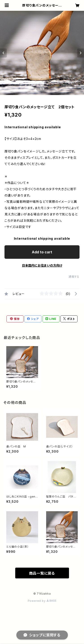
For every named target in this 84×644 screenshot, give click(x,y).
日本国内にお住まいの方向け (42, 265)
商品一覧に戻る (42, 573)
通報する (74, 277)
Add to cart (42, 252)
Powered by (42, 601)
